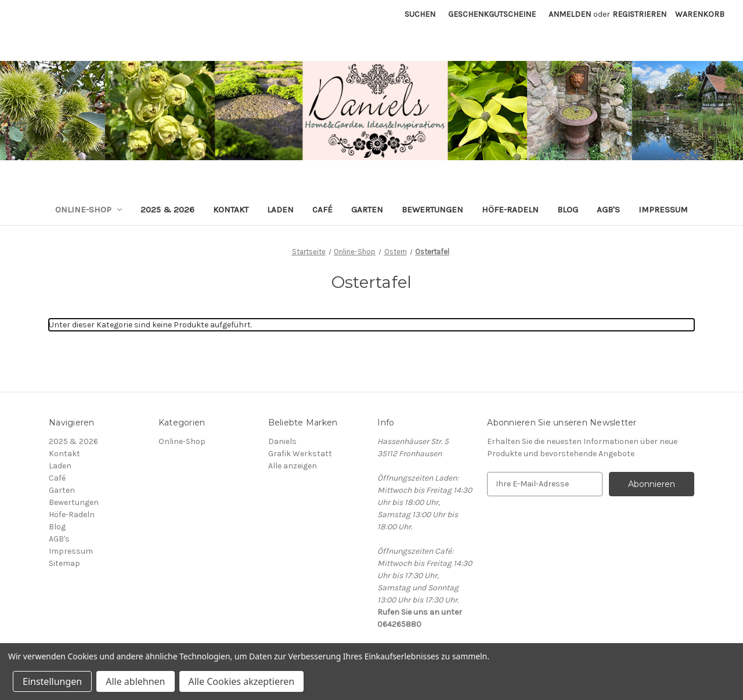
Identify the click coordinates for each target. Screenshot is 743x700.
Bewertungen (432, 210)
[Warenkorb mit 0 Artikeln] (700, 14)
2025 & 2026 (167, 210)
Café (322, 210)
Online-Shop (89, 210)
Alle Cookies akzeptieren (242, 681)
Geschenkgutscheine (492, 14)
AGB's (608, 210)
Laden (280, 210)
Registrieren (639, 14)
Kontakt (231, 210)
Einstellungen (52, 681)
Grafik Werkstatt (300, 454)
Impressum (663, 210)
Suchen (420, 14)
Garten (367, 210)
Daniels (282, 441)
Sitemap (64, 563)
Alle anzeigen (293, 466)
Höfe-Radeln (510, 210)
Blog (568, 210)
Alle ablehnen (135, 681)
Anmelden (570, 14)
